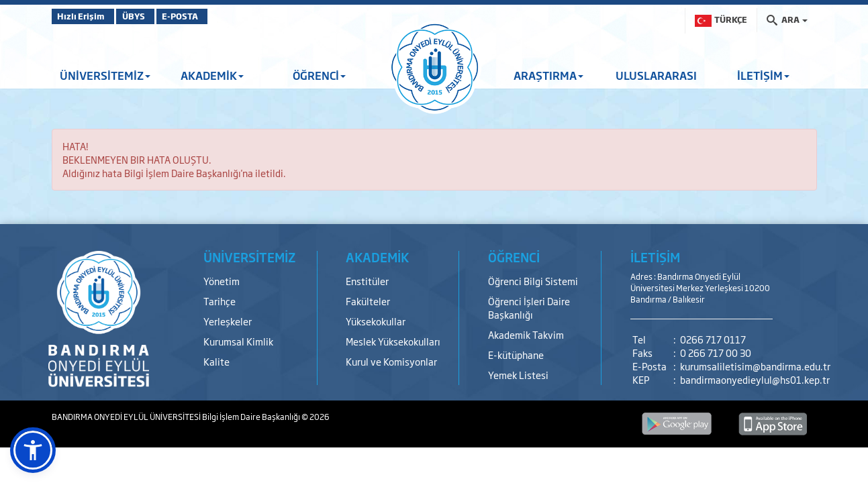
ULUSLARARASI (656, 75)
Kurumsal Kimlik (238, 341)
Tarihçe (220, 301)
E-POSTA (213, 16)
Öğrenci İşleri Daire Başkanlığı (529, 308)
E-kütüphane (516, 355)
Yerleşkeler (228, 321)
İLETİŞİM (763, 75)
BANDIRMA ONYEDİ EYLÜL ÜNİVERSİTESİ (127, 417)
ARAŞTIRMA (548, 75)
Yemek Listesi (518, 375)
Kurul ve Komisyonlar (391, 361)
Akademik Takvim (526, 334)
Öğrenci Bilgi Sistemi (533, 281)
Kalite (216, 361)
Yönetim (222, 281)
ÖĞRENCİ (319, 75)
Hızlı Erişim (85, 16)
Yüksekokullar (376, 321)
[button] (33, 450)
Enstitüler (367, 281)
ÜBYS (150, 16)
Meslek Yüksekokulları (393, 341)
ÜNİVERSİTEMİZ (105, 75)
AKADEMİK (212, 75)
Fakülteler (368, 301)
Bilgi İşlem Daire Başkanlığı (252, 417)
